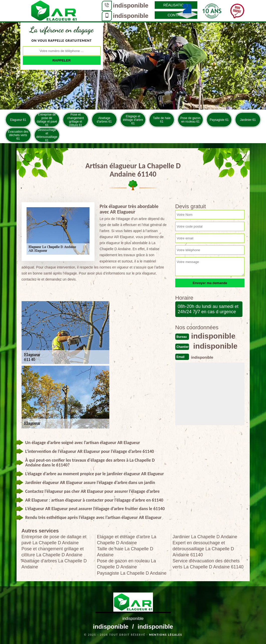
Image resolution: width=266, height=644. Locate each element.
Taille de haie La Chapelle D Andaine (125, 552)
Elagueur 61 (18, 120)
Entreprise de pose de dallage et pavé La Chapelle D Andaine (54, 540)
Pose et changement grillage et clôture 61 (75, 120)
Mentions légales (166, 635)
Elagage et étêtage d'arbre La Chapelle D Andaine (127, 540)
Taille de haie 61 (162, 120)
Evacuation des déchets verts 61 (18, 135)
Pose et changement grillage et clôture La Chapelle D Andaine (53, 552)
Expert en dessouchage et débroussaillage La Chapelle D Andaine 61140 (203, 549)
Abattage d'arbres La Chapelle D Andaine (54, 564)
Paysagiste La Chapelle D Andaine (132, 573)
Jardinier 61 (248, 120)
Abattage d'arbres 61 (104, 120)
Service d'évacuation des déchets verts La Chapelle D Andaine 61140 (208, 564)
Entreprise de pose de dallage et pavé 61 (47, 120)
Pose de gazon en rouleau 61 (191, 120)
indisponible (131, 5)
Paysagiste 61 (219, 120)
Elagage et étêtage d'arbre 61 (133, 120)
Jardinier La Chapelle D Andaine (205, 537)
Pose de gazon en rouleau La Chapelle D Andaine (126, 564)
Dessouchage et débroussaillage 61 (47, 135)
